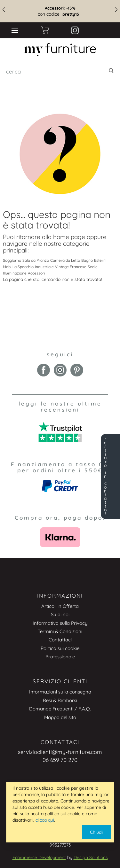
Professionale (60, 657)
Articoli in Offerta (60, 606)
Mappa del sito (60, 717)
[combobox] (60, 71)
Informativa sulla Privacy (60, 623)
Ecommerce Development (39, 857)
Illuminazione (15, 273)
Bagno (87, 260)
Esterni (100, 260)
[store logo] (60, 50)
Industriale (44, 267)
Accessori (54, 8)
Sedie (93, 267)
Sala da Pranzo (36, 260)
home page (69, 237)
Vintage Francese (71, 267)
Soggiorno (12, 260)
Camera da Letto (65, 260)
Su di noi (60, 614)
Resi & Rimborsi (60, 700)
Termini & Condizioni (60, 631)
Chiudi (96, 832)
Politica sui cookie (60, 648)
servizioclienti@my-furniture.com (60, 752)
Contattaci (60, 640)
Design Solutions (91, 857)
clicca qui (45, 820)
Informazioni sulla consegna (60, 692)
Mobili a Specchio (18, 267)
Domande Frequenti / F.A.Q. (60, 709)
